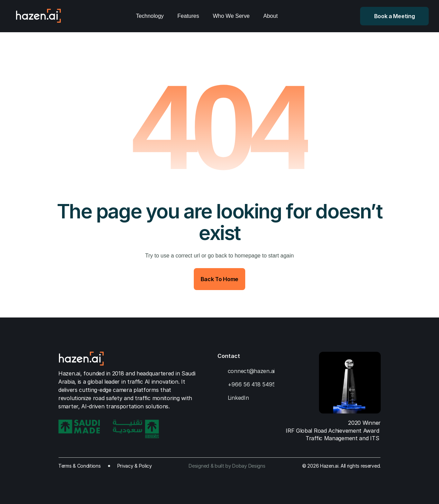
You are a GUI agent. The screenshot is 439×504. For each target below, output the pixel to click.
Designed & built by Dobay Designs (227, 466)
